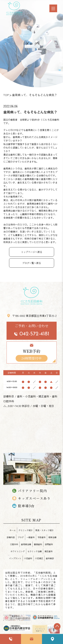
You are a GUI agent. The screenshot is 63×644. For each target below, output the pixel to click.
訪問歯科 (49, 544)
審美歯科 (38, 544)
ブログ (21, 537)
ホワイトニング (18, 551)
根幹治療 (52, 537)
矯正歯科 (49, 551)
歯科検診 (50, 558)
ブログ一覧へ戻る (32, 263)
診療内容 (11, 537)
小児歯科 (28, 558)
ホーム (13, 530)
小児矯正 (39, 558)
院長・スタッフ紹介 (45, 530)
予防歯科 (41, 537)
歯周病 (29, 130)
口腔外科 (14, 544)
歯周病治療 (26, 544)
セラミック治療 (35, 551)
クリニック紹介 (26, 530)
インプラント (15, 558)
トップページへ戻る (32, 252)
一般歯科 (31, 537)
